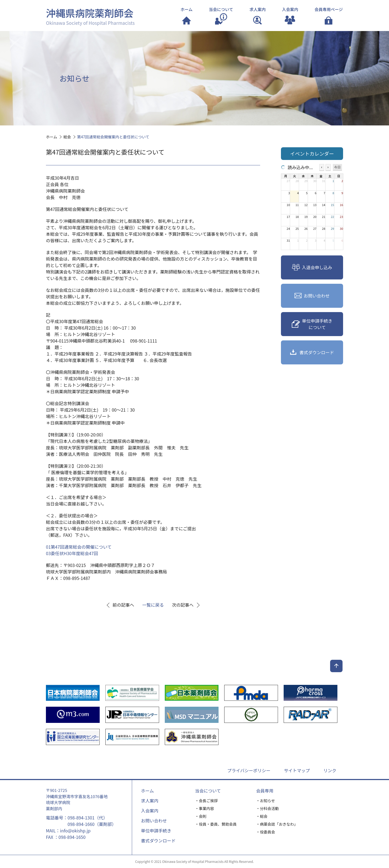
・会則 (201, 816)
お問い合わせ (154, 821)
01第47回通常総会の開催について (79, 547)
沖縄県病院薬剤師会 (90, 16)
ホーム (147, 791)
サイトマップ (297, 770)
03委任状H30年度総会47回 (72, 553)
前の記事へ (123, 605)
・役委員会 (266, 832)
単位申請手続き (156, 831)
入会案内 (150, 811)
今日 (337, 167)
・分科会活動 (267, 808)
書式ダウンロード (158, 840)
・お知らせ (266, 801)
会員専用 (265, 791)
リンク (330, 770)
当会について (208, 791)
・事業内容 (204, 808)
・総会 (262, 816)
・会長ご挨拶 (206, 801)
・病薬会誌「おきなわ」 (277, 824)
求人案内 (150, 801)
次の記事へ (183, 605)
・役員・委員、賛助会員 (216, 824)
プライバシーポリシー (249, 770)
